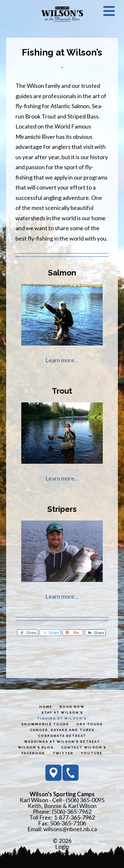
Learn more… (62, 360)
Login (62, 846)
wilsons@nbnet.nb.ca (70, 829)
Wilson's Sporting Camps (62, 14)
